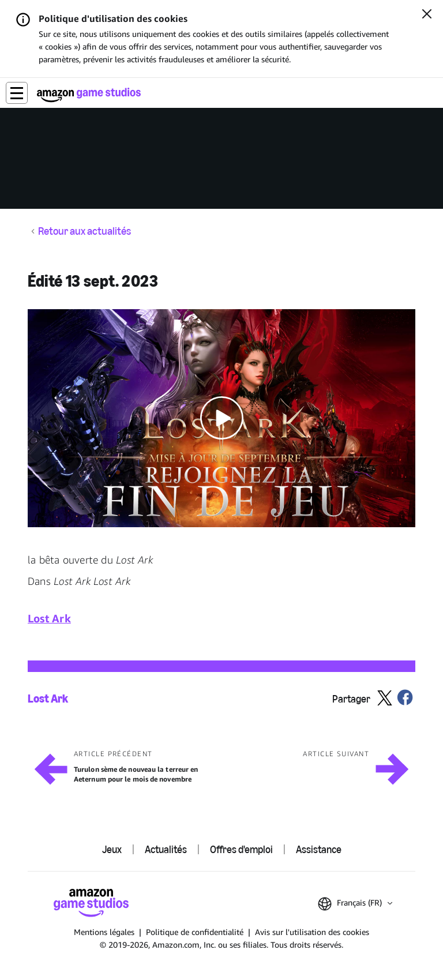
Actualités (166, 850)
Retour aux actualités (85, 232)
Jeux (112, 850)
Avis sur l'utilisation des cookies (312, 932)
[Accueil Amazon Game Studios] (89, 95)
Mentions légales (104, 932)
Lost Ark (48, 699)
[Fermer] (427, 15)
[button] (17, 93)
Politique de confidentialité (195, 932)
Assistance (319, 850)
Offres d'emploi (241, 850)
